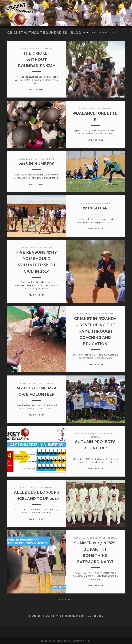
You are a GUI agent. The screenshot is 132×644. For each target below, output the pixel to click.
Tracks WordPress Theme (55, 641)
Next (70, 599)
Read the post (37, 90)
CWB (38, 48)
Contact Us (118, 33)
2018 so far (95, 208)
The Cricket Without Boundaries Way (37, 60)
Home (86, 33)
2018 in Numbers (37, 164)
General (48, 48)
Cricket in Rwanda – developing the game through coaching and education (95, 331)
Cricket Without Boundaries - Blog (44, 33)
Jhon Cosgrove (105, 434)
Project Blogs (101, 33)
